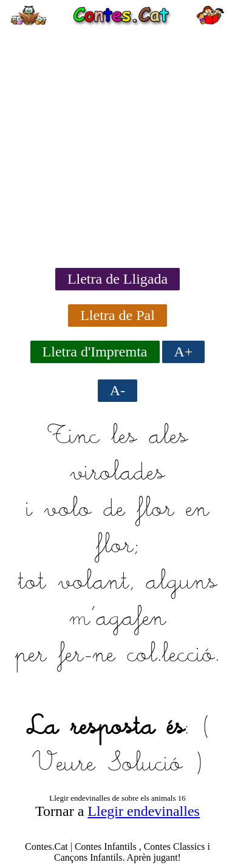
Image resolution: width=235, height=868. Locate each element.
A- (118, 390)
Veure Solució (107, 764)
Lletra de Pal (118, 315)
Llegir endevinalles (144, 811)
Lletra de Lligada (118, 279)
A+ (184, 352)
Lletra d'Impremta (95, 352)
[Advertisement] (118, 143)
